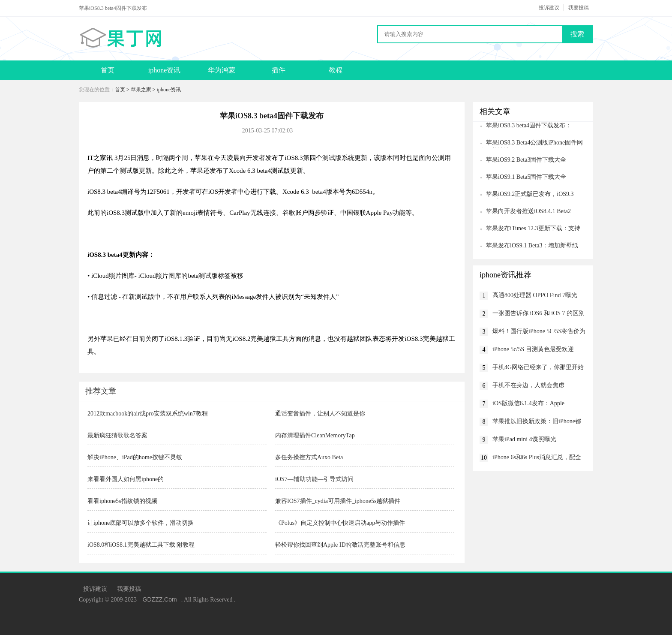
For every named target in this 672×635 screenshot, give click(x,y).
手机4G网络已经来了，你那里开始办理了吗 (538, 368)
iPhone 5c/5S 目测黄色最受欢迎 (533, 349)
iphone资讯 (165, 70)
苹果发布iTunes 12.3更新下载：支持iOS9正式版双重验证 (530, 229)
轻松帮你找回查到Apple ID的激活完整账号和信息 (340, 545)
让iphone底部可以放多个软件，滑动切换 (141, 523)
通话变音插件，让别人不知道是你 (320, 414)
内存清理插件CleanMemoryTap (315, 435)
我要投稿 (579, 8)
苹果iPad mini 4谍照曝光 (524, 439)
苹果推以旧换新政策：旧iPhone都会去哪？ (537, 422)
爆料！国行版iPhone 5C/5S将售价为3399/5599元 (539, 332)
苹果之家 (141, 90)
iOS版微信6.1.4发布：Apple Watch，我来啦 (528, 404)
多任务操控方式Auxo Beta (309, 457)
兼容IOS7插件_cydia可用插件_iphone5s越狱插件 (338, 501)
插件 (279, 70)
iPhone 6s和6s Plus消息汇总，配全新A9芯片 (537, 458)
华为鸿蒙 (222, 70)
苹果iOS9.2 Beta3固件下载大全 (526, 160)
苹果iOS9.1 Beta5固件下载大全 (526, 177)
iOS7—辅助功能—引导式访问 (314, 479)
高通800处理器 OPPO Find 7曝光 (535, 295)
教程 (336, 70)
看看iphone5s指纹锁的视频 (122, 501)
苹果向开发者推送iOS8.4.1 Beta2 (528, 211)
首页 (108, 70)
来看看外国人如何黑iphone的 (126, 479)
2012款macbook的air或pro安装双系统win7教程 (148, 414)
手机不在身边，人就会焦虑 (528, 385)
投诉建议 (549, 8)
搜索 (577, 34)
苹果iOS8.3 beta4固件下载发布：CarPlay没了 (525, 126)
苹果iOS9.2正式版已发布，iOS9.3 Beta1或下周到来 (527, 195)
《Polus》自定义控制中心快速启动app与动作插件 (340, 523)
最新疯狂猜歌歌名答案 (117, 435)
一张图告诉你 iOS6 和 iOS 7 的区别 (538, 313)
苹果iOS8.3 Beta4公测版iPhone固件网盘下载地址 (531, 143)
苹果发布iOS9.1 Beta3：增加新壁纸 (532, 245)
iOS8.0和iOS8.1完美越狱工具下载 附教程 (141, 545)
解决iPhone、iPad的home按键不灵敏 (135, 457)
